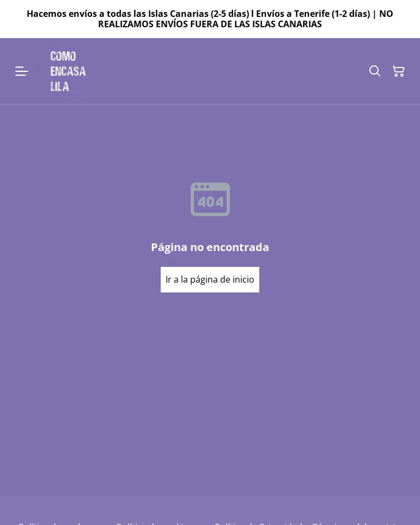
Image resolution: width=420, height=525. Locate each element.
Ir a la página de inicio (210, 279)
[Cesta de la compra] (399, 71)
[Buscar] (375, 71)
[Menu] (22, 71)
